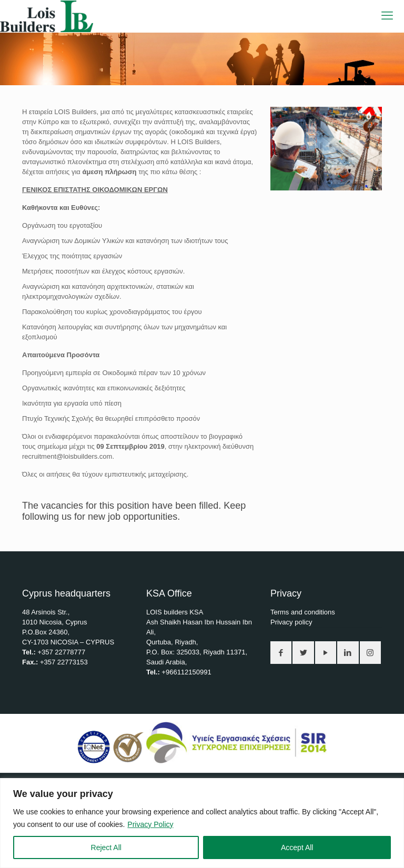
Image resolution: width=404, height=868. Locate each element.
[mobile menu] (387, 16)
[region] (202, 823)
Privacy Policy (150, 824)
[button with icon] (281, 653)
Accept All (297, 847)
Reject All (106, 847)
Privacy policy (291, 622)
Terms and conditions (303, 612)
